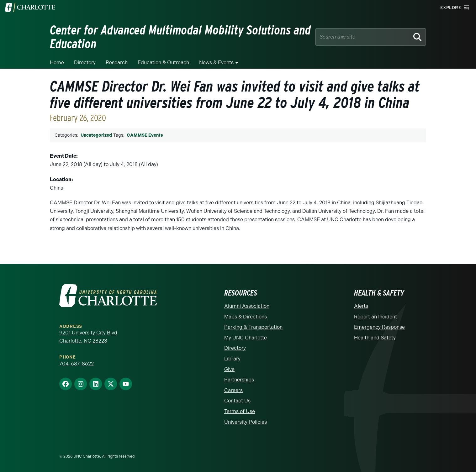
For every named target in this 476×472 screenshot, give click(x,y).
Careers (233, 390)
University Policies (246, 422)
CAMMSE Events (145, 135)
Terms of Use (240, 411)
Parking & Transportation (253, 327)
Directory (85, 63)
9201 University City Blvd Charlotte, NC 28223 (88, 337)
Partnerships (239, 380)
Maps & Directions (246, 317)
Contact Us (237, 401)
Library (232, 359)
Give (229, 369)
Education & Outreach (163, 63)
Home (57, 63)
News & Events (216, 63)
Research (117, 63)
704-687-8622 (77, 364)
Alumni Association (247, 306)
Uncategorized (96, 135)
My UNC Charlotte (246, 338)
